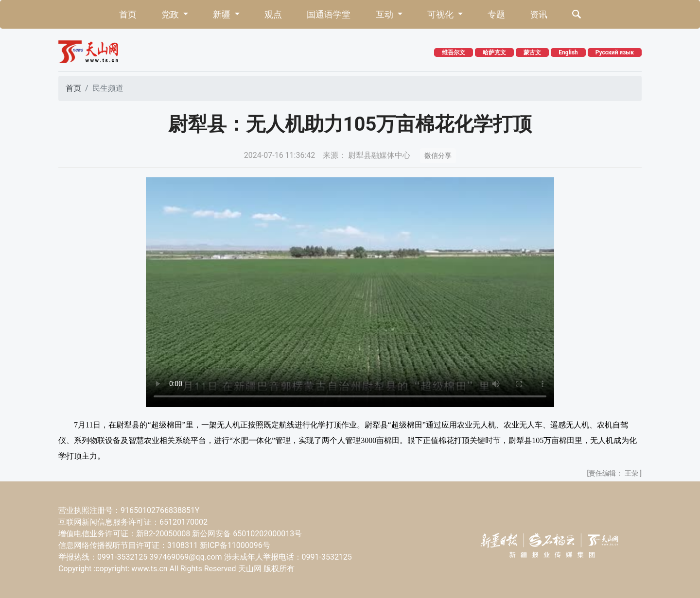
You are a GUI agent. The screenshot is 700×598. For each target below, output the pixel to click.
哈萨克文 (494, 52)
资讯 (539, 14)
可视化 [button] (441, 14)
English (568, 52)
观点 (273, 14)
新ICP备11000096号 (235, 545)
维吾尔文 (454, 52)
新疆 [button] (223, 14)
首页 (128, 14)
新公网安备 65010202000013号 (247, 534)
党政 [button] (171, 14)
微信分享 (438, 155)
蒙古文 (532, 52)
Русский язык (615, 52)
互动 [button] (385, 14)
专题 (496, 14)
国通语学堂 (329, 14)
